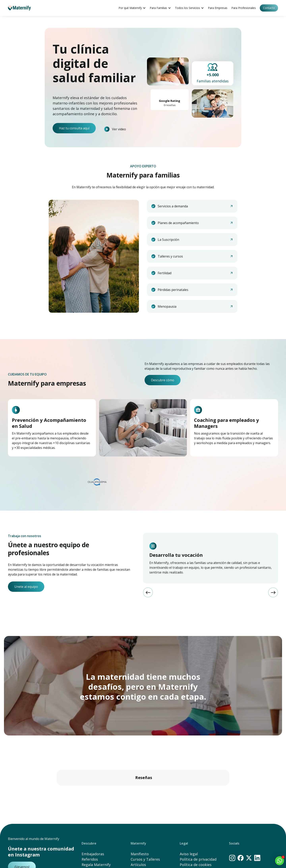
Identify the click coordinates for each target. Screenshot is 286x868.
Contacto (269, 8)
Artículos (138, 865)
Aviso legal (189, 854)
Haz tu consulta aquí (74, 128)
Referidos (90, 859)
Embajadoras (93, 854)
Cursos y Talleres (145, 859)
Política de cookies (196, 865)
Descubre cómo (163, 380)
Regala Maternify (96, 865)
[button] (57, 790)
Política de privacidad (198, 859)
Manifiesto (140, 854)
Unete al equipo (26, 587)
